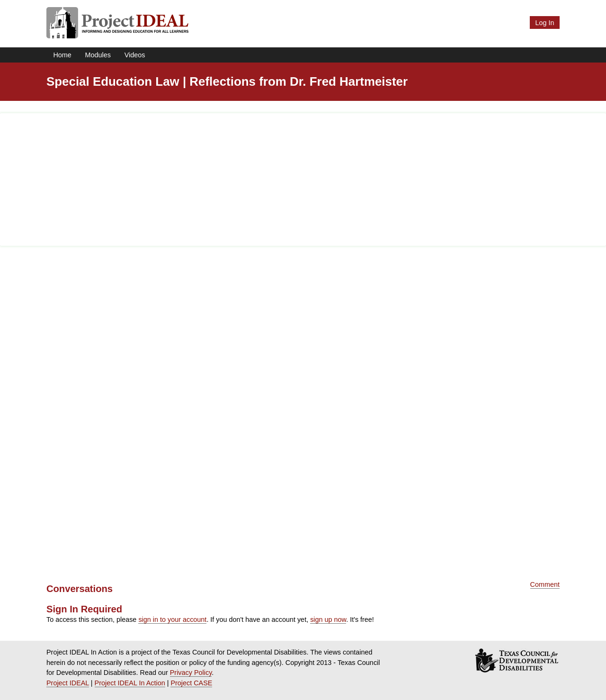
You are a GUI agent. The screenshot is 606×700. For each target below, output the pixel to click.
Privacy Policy (191, 673)
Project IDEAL (68, 683)
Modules (98, 55)
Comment (545, 584)
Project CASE (191, 683)
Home (62, 55)
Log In (544, 23)
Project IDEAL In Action (130, 683)
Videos (135, 55)
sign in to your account (172, 619)
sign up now (328, 619)
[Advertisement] (303, 179)
